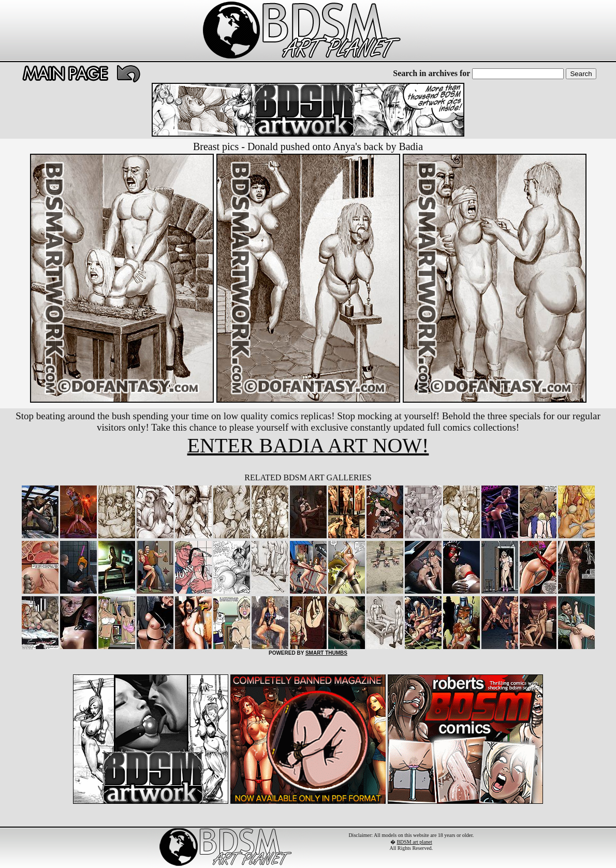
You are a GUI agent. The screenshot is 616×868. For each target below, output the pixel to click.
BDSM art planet (414, 842)
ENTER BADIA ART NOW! (308, 445)
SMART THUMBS (326, 653)
